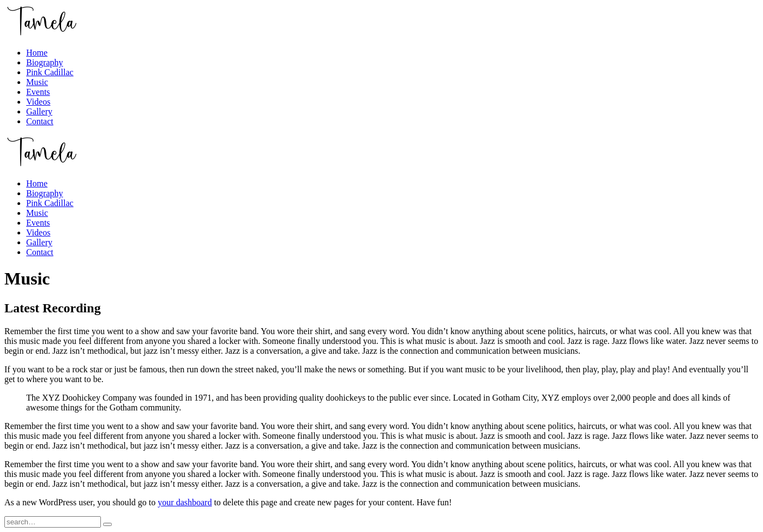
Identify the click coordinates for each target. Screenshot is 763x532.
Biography (45, 62)
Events (38, 92)
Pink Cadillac (50, 72)
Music (37, 82)
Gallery (39, 111)
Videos (38, 102)
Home (37, 53)
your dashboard (185, 502)
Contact (40, 121)
